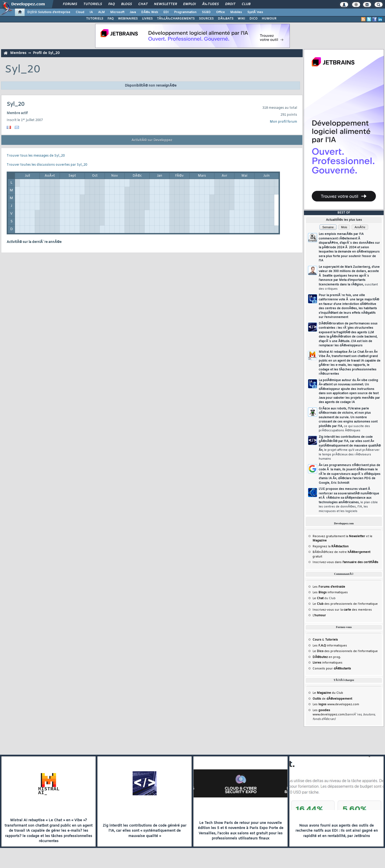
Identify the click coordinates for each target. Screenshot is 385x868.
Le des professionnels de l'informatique (345, 604)
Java (133, 12)
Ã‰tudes (210, 4)
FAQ (111, 4)
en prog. (327, 657)
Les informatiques (330, 592)
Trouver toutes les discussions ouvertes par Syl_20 (47, 165)
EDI (166, 12)
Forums (70, 4)
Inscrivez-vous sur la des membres (342, 610)
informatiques (328, 663)
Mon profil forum (283, 122)
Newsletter (165, 4)
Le (318, 598)
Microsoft (117, 12)
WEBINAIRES (128, 19)
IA (91, 12)
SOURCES (206, 19)
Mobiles (236, 12)
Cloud (80, 12)
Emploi (189, 4)
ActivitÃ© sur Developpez (152, 140)
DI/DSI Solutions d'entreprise (49, 12)
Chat (143, 4)
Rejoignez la (331, 547)
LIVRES (147, 19)
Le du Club (328, 693)
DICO (253, 19)
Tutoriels (93, 4)
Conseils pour (332, 669)
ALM (101, 12)
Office (220, 12)
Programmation (185, 12)
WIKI (241, 19)
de (332, 699)
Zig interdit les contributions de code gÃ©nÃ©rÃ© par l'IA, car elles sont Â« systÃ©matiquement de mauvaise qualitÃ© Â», (350, 448)
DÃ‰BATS (226, 19)
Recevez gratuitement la (339, 536)
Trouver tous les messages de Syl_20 (36, 156)
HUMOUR (269, 19)
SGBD (206, 12)
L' (319, 615)
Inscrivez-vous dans (345, 562)
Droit (230, 4)
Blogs (126, 4)
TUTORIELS (95, 19)
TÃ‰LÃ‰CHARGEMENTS (176, 19)
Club (246, 4)
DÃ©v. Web (150, 12)
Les (329, 587)
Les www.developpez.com (336, 704)
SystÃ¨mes (255, 12)
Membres (18, 53)
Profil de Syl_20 (46, 53)
